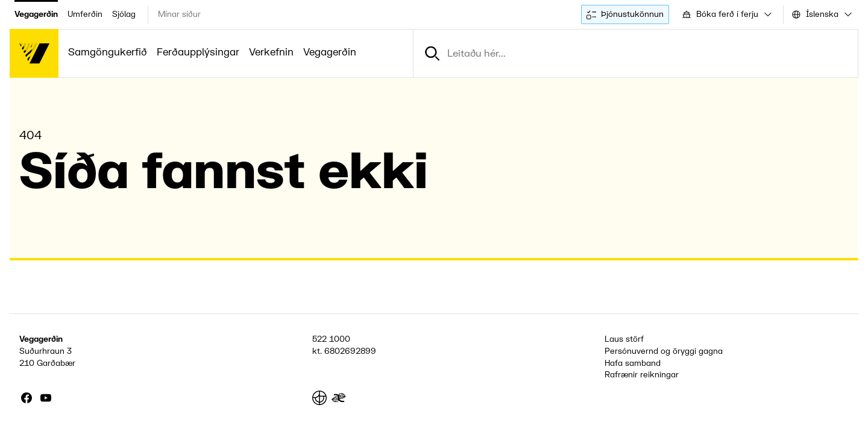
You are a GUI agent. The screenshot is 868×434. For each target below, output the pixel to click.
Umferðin (85, 14)
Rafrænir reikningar (642, 375)
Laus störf (624, 339)
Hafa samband (633, 363)
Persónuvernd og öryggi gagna (664, 351)
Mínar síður (179, 14)
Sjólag (124, 14)
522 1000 (331, 339)
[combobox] (726, 14)
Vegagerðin (36, 14)
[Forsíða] (34, 53)
